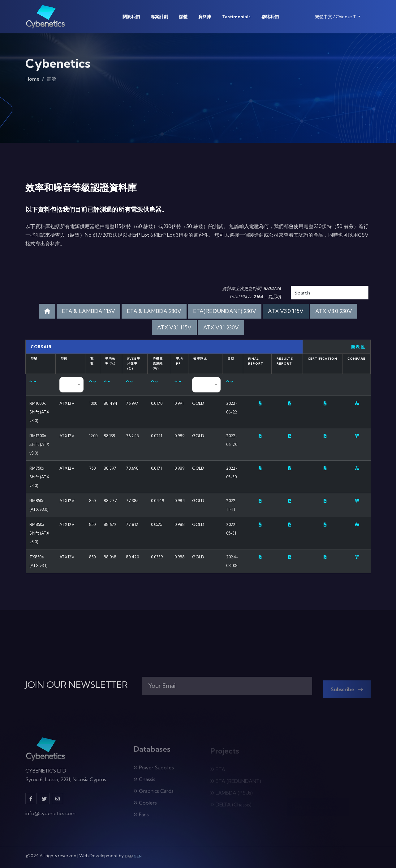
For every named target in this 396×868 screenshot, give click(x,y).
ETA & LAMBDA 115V (88, 311)
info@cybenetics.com (50, 816)
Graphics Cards (153, 794)
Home (32, 81)
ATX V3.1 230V (221, 327)
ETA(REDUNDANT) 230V (225, 311)
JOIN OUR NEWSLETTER (77, 685)
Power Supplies (154, 770)
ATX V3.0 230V (334, 311)
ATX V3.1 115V (174, 327)
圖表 (358, 347)
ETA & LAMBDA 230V (154, 311)
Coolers (145, 806)
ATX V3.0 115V (286, 311)
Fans (141, 817)
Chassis (144, 782)
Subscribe (347, 692)
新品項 (274, 297)
